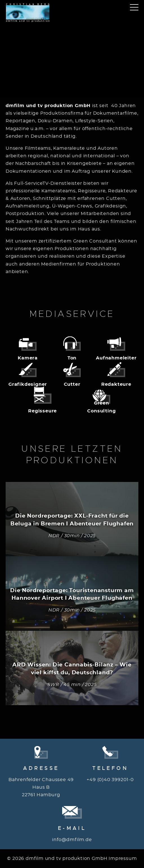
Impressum (123, 858)
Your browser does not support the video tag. (72, 53)
